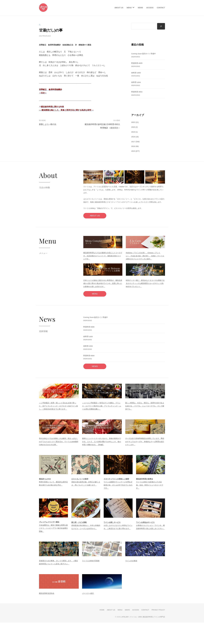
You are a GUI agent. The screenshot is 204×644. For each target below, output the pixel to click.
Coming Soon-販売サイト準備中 (143, 54)
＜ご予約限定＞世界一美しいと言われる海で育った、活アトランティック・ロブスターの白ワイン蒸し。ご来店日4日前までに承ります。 (58, 406)
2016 (133, 146)
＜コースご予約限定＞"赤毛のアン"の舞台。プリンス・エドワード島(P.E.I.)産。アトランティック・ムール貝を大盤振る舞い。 (102, 406)
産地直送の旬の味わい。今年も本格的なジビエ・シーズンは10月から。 (86, 525)
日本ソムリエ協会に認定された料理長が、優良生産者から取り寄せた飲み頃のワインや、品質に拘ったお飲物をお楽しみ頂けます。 (103, 283)
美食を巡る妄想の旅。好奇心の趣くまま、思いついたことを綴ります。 (86, 482)
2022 (133, 122)
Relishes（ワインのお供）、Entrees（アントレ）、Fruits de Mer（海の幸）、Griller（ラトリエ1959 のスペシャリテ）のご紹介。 (145, 256)
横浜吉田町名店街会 (47, 593)
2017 (133, 142)
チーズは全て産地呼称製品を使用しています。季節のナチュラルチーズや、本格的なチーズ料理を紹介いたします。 (145, 442)
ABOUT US (119, 8)
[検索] (161, 26)
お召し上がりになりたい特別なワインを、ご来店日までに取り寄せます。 (118, 525)
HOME (102, 610)
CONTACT (161, 8)
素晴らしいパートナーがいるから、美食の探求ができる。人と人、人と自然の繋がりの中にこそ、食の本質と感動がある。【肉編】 (101, 442)
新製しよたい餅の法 (48, 124)
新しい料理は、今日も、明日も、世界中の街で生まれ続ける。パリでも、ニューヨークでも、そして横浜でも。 (145, 406)
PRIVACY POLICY (158, 610)
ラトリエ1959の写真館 (91, 561)
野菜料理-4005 (137, 63)
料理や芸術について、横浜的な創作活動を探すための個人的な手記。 (53, 482)
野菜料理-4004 (137, 92)
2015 (133, 151)
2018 (133, 137)
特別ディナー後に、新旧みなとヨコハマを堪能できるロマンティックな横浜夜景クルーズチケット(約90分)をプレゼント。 (145, 283)
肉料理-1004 (136, 82)
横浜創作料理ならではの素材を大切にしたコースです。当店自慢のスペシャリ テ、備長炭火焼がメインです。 (103, 256)
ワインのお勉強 (131, 561)
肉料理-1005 (136, 73)
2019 (133, 132)
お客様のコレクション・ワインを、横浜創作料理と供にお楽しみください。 (150, 525)
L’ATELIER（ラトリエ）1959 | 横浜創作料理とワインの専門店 (143, 617)
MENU (129, 8)
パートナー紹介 (88, 593)
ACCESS (150, 8)
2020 (133, 127)
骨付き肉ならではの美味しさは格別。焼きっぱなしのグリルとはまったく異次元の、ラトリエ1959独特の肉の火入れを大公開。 (59, 442)
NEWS (140, 8)
